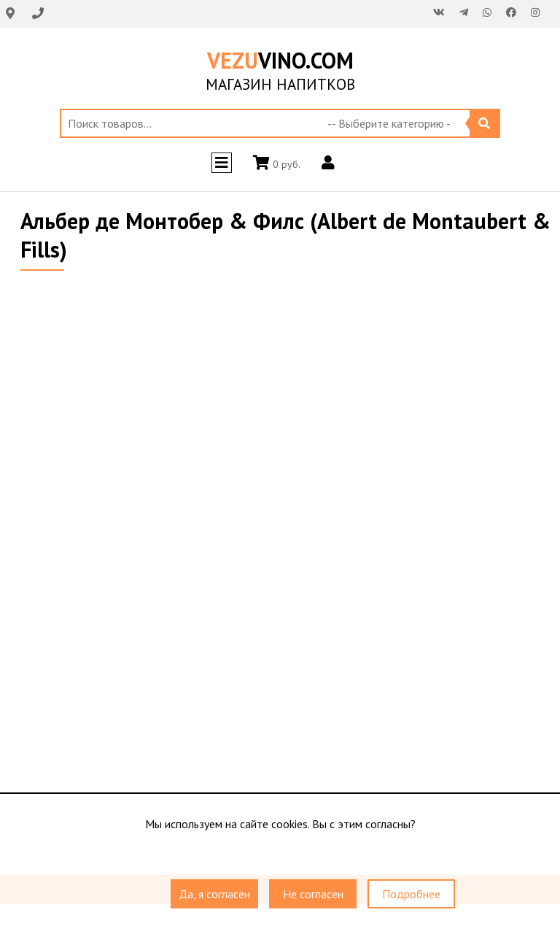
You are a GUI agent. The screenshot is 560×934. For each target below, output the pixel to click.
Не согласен (313, 894)
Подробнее (411, 894)
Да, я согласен (214, 894)
